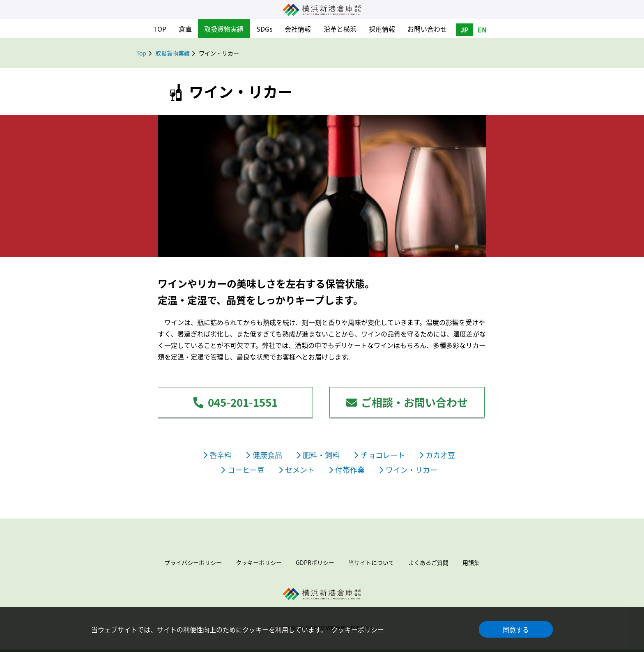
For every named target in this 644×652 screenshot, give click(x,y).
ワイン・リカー (408, 470)
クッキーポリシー (358, 629)
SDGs (264, 29)
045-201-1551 (235, 402)
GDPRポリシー (315, 562)
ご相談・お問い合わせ (407, 402)
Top (141, 53)
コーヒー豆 (243, 470)
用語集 (471, 562)
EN (482, 30)
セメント (297, 470)
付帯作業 (347, 470)
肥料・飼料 (318, 455)
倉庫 (185, 29)
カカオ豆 (437, 455)
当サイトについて (371, 562)
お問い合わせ (427, 29)
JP (465, 30)
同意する (516, 629)
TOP (160, 29)
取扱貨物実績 (224, 29)
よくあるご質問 (428, 562)
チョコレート (379, 455)
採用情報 (382, 29)
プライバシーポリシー (193, 562)
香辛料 (218, 455)
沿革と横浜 (340, 29)
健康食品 (264, 455)
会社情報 (298, 29)
